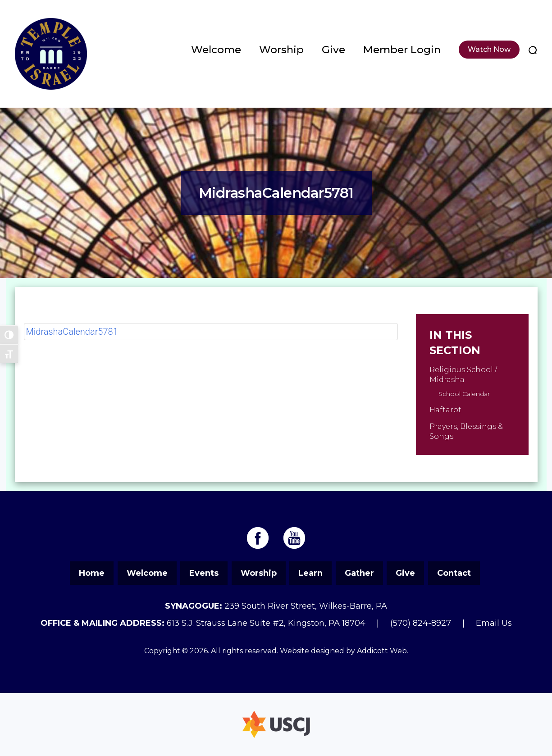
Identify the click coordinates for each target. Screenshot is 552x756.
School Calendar (464, 394)
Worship (281, 50)
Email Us (494, 623)
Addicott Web (382, 651)
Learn (310, 573)
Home (92, 573)
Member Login (402, 50)
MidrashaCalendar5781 (72, 332)
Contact (454, 573)
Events (204, 573)
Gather (359, 573)
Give (333, 50)
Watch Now (489, 49)
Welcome (216, 50)
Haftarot (445, 410)
